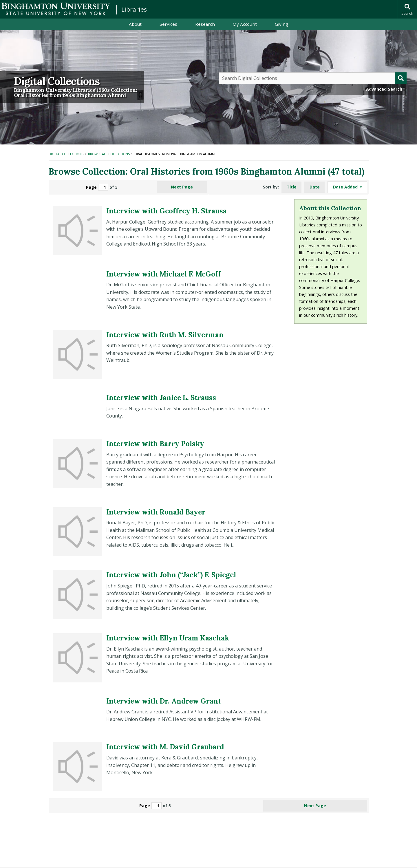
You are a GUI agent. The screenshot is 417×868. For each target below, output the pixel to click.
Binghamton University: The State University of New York (56, 9)
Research (205, 24)
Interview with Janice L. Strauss (161, 398)
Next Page (182, 187)
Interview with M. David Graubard (165, 747)
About (135, 24)
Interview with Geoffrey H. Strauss (166, 211)
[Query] (313, 78)
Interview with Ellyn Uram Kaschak (168, 638)
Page (97, 187)
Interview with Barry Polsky (155, 444)
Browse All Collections (109, 154)
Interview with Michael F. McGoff (164, 274)
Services (168, 24)
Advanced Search (384, 89)
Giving (281, 24)
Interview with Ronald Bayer (156, 512)
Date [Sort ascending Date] (315, 187)
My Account (245, 24)
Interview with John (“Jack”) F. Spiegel (171, 575)
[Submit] (401, 78)
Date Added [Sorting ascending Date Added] (346, 187)
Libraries (134, 9)
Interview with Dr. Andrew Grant (164, 701)
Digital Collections (57, 81)
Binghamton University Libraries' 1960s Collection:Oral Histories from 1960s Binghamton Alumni (75, 93)
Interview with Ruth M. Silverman (165, 335)
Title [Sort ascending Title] (292, 187)
